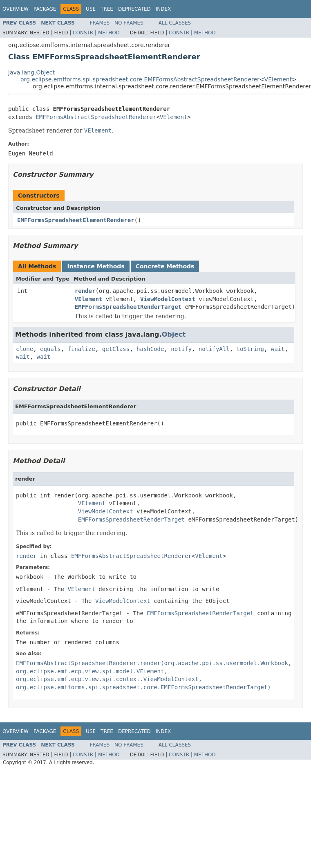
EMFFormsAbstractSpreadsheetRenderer (96, 117)
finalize (81, 349)
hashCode (150, 349)
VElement (278, 79)
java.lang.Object (31, 72)
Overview (16, 9)
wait (278, 349)
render (85, 291)
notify (181, 349)
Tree (107, 9)
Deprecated (134, 9)
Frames (100, 23)
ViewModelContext (168, 299)
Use (91, 9)
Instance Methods (96, 266)
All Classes (175, 23)
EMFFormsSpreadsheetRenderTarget (128, 307)
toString (250, 349)
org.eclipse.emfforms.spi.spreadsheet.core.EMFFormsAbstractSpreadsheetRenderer (140, 79)
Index (163, 9)
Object (174, 334)
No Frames (129, 23)
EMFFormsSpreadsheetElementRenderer (76, 220)
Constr (83, 33)
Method (109, 33)
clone (25, 349)
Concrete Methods (165, 266)
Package (45, 9)
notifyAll (214, 349)
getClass (116, 349)
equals (50, 349)
